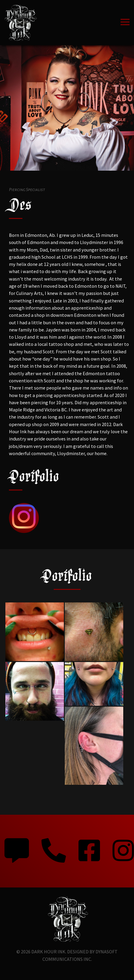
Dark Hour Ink (48, 952)
